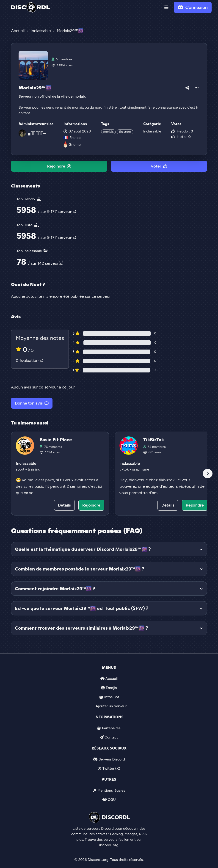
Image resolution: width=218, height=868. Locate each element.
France (72, 138)
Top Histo (28, 225)
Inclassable (152, 131)
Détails (64, 505)
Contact (111, 737)
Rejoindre (59, 166)
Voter (159, 166)
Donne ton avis (32, 403)
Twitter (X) (111, 768)
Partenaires (111, 728)
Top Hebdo (29, 199)
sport (21, 469)
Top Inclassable (32, 251)
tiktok (125, 469)
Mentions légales (111, 790)
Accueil (112, 679)
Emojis (111, 688)
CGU (112, 800)
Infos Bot (112, 697)
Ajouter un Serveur (111, 706)
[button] (166, 7)
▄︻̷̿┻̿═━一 (40, 133)
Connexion (193, 7)
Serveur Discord (112, 759)
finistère (125, 132)
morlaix (109, 132)
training (34, 469)
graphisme (141, 469)
